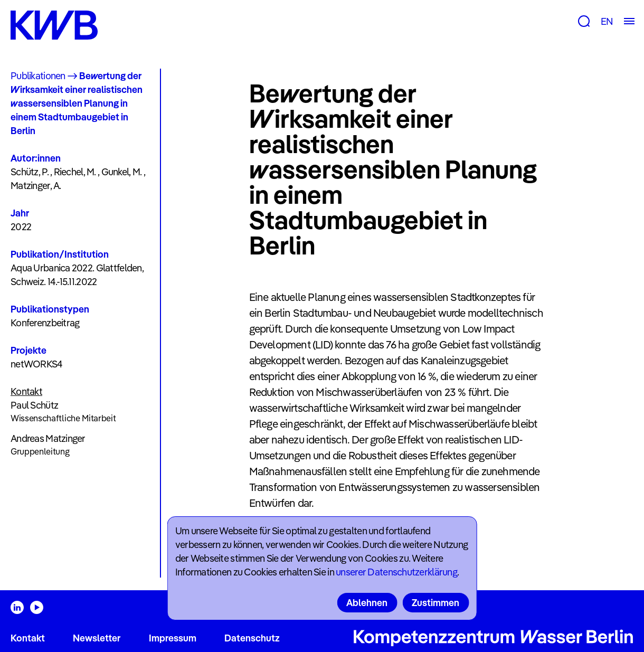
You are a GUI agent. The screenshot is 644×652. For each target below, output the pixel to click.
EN (607, 21)
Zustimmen (435, 603)
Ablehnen (367, 603)
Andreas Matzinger (48, 438)
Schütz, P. (30, 172)
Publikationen (38, 76)
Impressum (173, 638)
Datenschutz (252, 638)
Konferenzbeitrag (45, 323)
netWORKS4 (37, 364)
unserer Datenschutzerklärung (396, 572)
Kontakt (28, 638)
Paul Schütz (34, 405)
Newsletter (97, 638)
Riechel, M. (75, 172)
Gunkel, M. (122, 172)
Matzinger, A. (36, 186)
